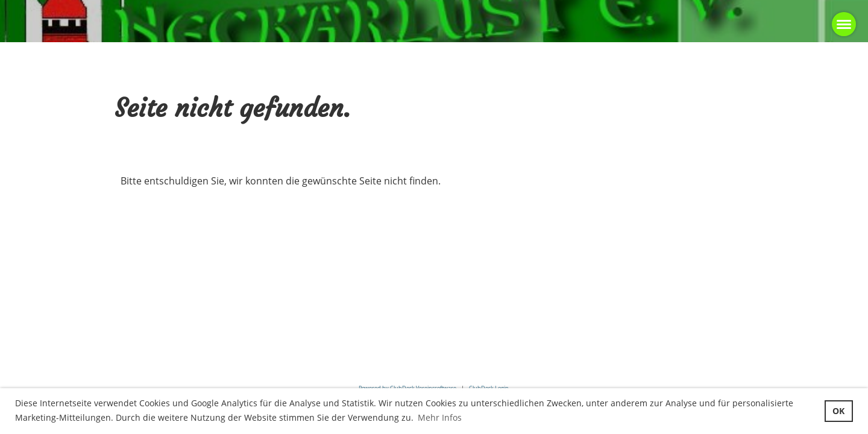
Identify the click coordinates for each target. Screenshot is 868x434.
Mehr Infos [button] (440, 417)
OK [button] (838, 411)
